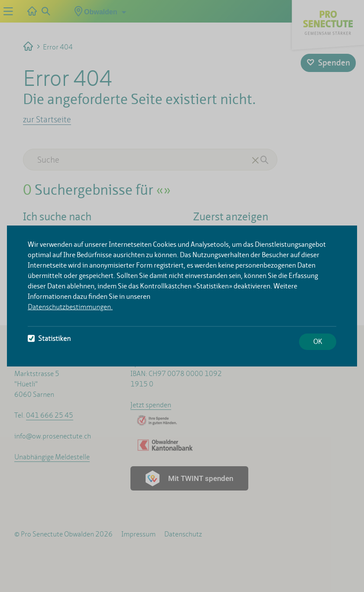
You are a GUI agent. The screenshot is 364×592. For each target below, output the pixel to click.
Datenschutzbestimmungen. (70, 307)
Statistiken (49, 339)
